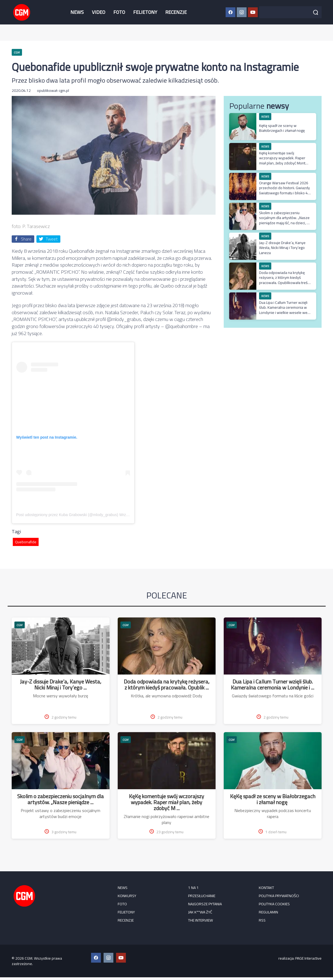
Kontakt (266, 888)
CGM (20, 625)
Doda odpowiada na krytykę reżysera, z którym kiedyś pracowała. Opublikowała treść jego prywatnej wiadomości (284, 280)
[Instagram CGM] (242, 12)
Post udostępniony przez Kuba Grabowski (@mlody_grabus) (67, 515)
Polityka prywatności (279, 896)
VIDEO (99, 12)
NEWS (77, 12)
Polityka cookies (274, 904)
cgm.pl (64, 90)
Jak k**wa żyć (200, 912)
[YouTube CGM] (253, 12)
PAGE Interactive (308, 958)
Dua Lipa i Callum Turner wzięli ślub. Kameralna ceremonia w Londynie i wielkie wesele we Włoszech (283, 310)
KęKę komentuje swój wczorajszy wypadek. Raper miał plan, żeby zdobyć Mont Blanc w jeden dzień (282, 160)
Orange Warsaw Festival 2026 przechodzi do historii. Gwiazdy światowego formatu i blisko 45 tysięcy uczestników (284, 190)
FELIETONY (145, 12)
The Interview (200, 920)
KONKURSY (127, 896)
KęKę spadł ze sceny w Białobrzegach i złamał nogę (282, 128)
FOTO (119, 12)
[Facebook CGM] (231, 12)
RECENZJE (176, 12)
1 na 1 (193, 888)
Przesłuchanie (202, 896)
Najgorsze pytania (205, 904)
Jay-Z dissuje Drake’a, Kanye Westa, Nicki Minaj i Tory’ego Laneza (282, 248)
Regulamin (268, 912)
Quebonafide (26, 542)
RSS (262, 920)
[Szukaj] (316, 12)
